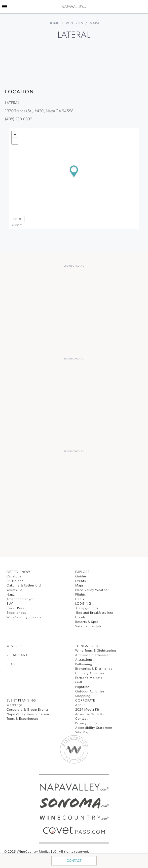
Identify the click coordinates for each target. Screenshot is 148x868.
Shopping (83, 695)
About (80, 704)
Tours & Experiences (24, 717)
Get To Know (20, 570)
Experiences (17, 611)
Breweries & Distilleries (95, 667)
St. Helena (15, 580)
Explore (84, 570)
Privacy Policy (87, 722)
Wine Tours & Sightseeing (97, 649)
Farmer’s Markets (90, 676)
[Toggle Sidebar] (5, 7)
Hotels (81, 616)
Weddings (15, 704)
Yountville (15, 589)
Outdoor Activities (90, 690)
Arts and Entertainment (95, 654)
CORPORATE (87, 699)
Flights (81, 593)
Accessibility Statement (95, 726)
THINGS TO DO (88, 645)
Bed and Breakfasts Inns (97, 611)
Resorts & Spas (88, 620)
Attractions (84, 658)
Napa (11, 593)
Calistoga (14, 575)
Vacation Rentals (89, 625)
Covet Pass (16, 607)
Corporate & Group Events (29, 708)
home (53, 23)
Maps (80, 584)
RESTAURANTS (20, 654)
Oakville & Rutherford (25, 584)
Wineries (75, 23)
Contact (74, 861)
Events (81, 580)
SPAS (11, 663)
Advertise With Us (90, 713)
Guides (81, 575)
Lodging (84, 602)
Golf (79, 681)
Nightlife (82, 685)
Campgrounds (87, 607)
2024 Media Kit (88, 708)
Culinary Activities (90, 672)
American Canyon (21, 598)
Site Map (83, 731)
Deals (80, 598)
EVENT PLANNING (23, 699)
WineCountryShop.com (26, 616)
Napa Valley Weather (93, 589)
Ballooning (84, 663)
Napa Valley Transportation (29, 713)
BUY (10, 602)
